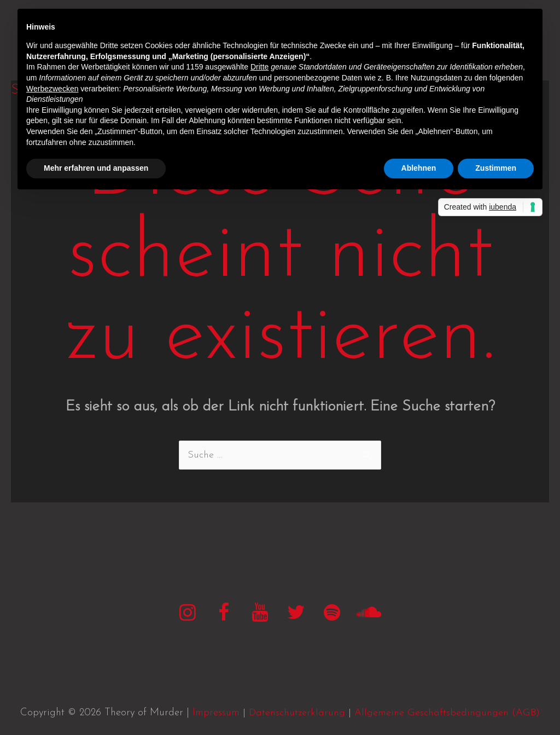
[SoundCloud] (368, 614)
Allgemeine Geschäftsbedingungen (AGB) (447, 713)
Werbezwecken (52, 89)
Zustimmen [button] (496, 168)
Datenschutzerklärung (297, 713)
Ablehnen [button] (419, 168)
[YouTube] (260, 614)
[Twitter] (296, 614)
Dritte (259, 67)
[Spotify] (332, 614)
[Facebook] (224, 614)
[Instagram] (188, 614)
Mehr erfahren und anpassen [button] (96, 168)
